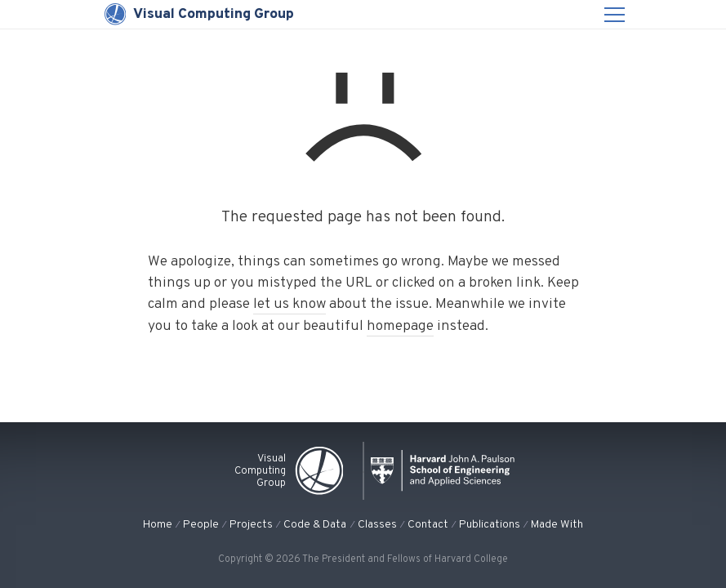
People (201, 525)
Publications (490, 525)
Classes (377, 525)
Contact (428, 525)
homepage (400, 326)
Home (158, 525)
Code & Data (315, 525)
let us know (290, 304)
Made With (557, 525)
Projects (251, 525)
